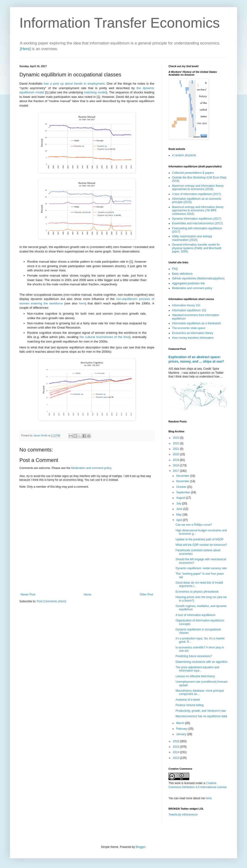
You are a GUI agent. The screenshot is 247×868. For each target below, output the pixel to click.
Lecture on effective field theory (195, 676)
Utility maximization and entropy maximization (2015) (192, 238)
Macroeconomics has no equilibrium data (201, 716)
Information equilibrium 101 (189, 310)
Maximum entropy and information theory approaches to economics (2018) (198, 187)
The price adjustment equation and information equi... (197, 669)
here (82, 303)
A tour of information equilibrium (196, 615)
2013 (176, 758)
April (179, 520)
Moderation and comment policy (91, 468)
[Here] (25, 49)
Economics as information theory (193, 333)
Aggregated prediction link (188, 283)
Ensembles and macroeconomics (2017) (197, 223)
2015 (176, 747)
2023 (176, 438)
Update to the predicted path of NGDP (200, 539)
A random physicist (184, 155)
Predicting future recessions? (194, 656)
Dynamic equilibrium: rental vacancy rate (201, 568)
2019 (176, 460)
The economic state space (189, 328)
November (183, 481)
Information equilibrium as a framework (196, 323)
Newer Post (28, 595)
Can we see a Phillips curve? (194, 525)
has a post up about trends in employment (74, 84)
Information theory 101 (186, 305)
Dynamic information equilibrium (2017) (197, 219)
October (182, 487)
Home (88, 595)
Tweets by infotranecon (183, 815)
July (179, 503)
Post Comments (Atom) (51, 601)
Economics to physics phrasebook (197, 592)
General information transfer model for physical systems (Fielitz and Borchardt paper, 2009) (197, 248)
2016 (176, 741)
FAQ (175, 269)
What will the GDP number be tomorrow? (201, 545)
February (182, 729)
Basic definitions (182, 274)
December (183, 476)
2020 (176, 454)
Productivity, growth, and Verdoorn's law (201, 711)
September (184, 492)
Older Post (146, 595)
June (180, 509)
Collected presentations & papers (193, 173)
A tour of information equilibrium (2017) (196, 194)
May (179, 515)
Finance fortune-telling (190, 705)
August (181, 498)
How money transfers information (193, 338)
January (182, 734)
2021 (176, 449)
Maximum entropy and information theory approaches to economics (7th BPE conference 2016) (198, 210)
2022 (176, 443)
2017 (176, 471)
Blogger (140, 847)
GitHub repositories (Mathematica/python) (198, 278)
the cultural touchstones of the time (104, 337)
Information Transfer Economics (120, 23)
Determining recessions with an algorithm (201, 662)
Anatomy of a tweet (188, 700)
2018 (176, 465)
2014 (176, 752)
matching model (95, 92)
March (181, 723)
